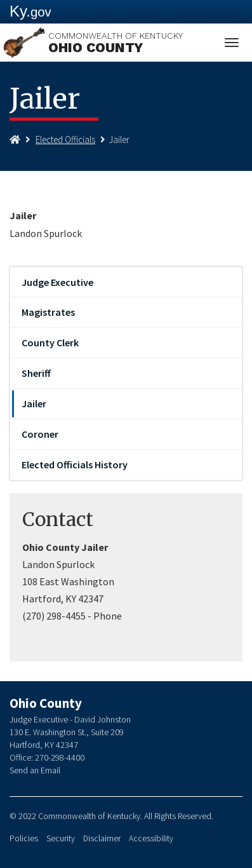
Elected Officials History (75, 465)
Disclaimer (102, 838)
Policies (24, 838)
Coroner (40, 434)
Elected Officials (65, 139)
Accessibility (151, 838)
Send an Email (35, 770)
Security (61, 838)
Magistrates (48, 312)
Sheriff (36, 373)
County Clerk (50, 342)
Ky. (30, 11)
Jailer (34, 403)
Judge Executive (57, 282)
